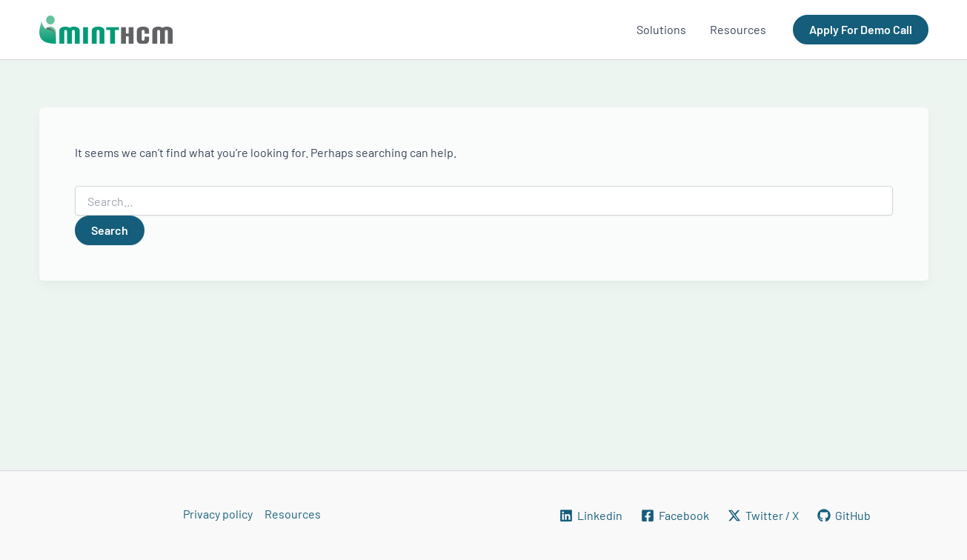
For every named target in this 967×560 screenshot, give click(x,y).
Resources (293, 514)
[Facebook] (675, 516)
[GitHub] (844, 516)
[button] (861, 30)
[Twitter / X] (764, 516)
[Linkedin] (591, 516)
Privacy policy (218, 514)
